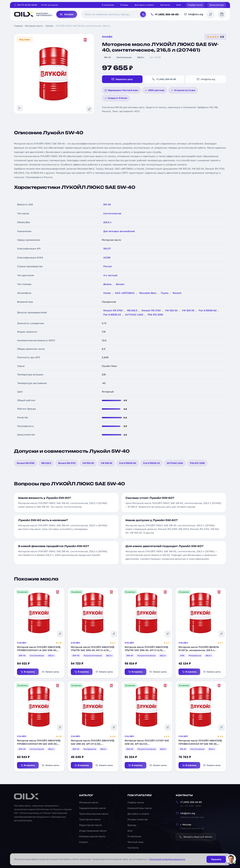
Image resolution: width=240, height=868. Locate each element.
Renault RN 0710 (151, 310)
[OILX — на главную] (33, 14)
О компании (108, 5)
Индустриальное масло (93, 831)
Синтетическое (124, 57)
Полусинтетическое (93, 655)
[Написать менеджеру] (231, 859)
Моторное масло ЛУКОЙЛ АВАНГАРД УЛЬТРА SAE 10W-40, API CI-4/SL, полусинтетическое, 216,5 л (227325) (92, 650)
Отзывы (124, 5)
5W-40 (107, 57)
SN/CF (107, 248)
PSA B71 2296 (155, 315)
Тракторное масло (90, 819)
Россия (107, 266)
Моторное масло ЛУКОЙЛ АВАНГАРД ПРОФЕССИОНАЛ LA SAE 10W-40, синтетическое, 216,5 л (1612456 (39, 650)
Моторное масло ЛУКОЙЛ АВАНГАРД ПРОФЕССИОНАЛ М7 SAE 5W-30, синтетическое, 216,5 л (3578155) (200, 744)
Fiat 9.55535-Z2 (112, 315)
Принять (216, 859)
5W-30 (183, 749)
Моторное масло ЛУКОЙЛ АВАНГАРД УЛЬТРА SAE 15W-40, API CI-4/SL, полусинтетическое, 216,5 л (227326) (146, 650)
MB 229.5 (132, 310)
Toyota (164, 293)
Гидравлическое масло (92, 808)
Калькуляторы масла (140, 808)
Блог (179, 5)
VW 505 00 (188, 310)
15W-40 (130, 655)
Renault (177, 293)
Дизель (107, 284)
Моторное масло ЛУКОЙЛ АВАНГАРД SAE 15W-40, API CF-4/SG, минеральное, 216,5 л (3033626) (92, 744)
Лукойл (49, 26)
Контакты (165, 5)
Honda (107, 293)
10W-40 (22, 655)
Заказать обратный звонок (196, 837)
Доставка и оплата (144, 5)
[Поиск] (143, 14)
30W (182, 655)
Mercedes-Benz (148, 293)
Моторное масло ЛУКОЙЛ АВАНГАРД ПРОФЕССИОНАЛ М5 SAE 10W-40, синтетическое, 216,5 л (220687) (39, 744)
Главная (18, 26)
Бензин (120, 284)
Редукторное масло (90, 825)
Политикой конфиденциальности (167, 859)
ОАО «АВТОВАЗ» (125, 293)
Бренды (132, 825)
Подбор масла (195, 5)
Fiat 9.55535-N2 (208, 310)
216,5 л (141, 57)
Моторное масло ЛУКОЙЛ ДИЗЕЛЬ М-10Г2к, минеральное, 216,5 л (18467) (199, 650)
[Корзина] (222, 14)
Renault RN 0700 (113, 310)
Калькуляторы (217, 5)
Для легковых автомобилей (119, 231)
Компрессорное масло (92, 836)
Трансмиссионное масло (94, 814)
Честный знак (135, 842)
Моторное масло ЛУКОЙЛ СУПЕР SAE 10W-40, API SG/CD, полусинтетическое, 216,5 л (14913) (147, 744)
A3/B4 (107, 257)
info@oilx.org (194, 14)
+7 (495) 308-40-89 (165, 14)
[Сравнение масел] (210, 14)
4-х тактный (110, 275)
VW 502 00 (171, 310)
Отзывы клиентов (138, 819)
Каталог (67, 14)
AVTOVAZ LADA (134, 315)
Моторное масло (34, 26)
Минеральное (195, 655)
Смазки (83, 842)
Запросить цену (122, 79)
